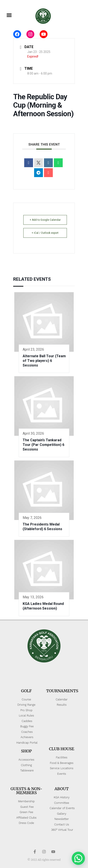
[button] (9, 15)
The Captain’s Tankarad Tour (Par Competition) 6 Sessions (43, 445)
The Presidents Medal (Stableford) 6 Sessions (42, 527)
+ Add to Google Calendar (45, 220)
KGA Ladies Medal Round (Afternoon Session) (43, 606)
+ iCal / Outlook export (45, 233)
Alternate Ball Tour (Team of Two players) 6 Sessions (44, 361)
